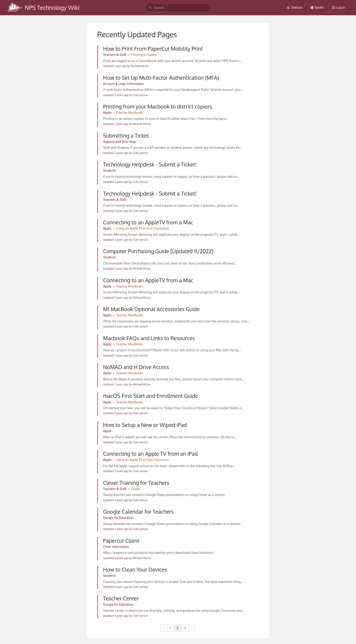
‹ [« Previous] (164, 628)
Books (317, 7)
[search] (178, 8)
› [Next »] (192, 628)
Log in (339, 7)
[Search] (150, 8)
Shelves (295, 7)
